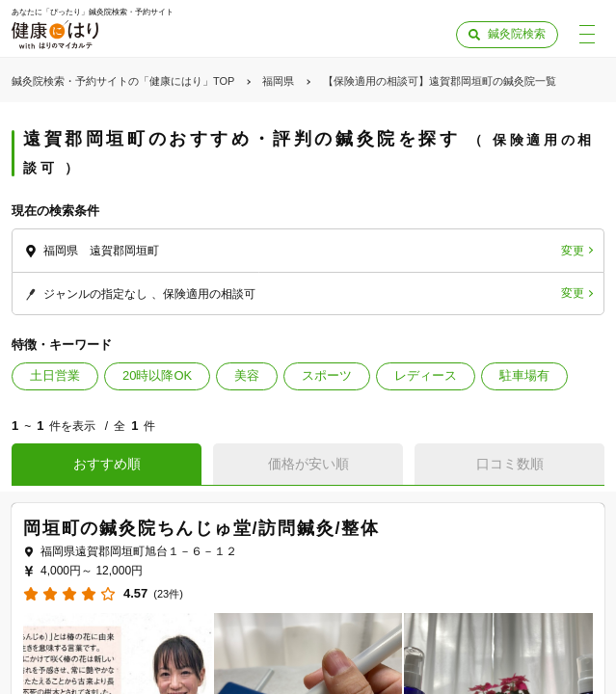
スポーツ (327, 375)
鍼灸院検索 (517, 34)
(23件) (168, 594)
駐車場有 (524, 375)
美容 (247, 375)
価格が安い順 (308, 464)
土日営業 (55, 375)
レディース (426, 375)
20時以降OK (157, 375)
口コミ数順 (510, 464)
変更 (573, 251)
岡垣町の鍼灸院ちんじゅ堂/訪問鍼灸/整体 (201, 528)
